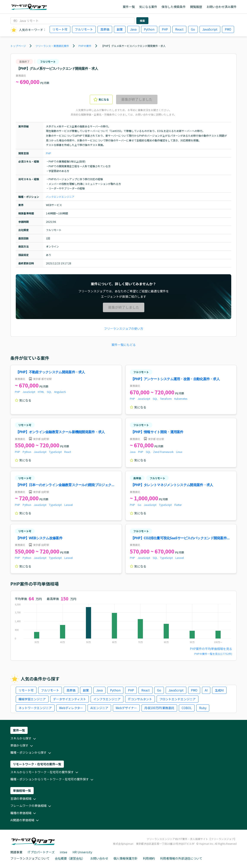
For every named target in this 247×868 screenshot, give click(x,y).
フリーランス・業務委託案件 (52, 46)
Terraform (166, 399)
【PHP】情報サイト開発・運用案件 (157, 432)
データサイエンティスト (70, 699)
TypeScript (55, 452)
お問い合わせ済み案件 (222, 7)
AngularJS (60, 392)
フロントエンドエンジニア (178, 699)
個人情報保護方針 (126, 858)
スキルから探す (24, 739)
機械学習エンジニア (32, 699)
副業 (120, 29)
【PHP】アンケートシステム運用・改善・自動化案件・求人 (175, 379)
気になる (101, 99)
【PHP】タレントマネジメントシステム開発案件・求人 (172, 485)
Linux (179, 452)
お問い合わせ (99, 858)
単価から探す (22, 746)
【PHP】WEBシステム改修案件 (39, 538)
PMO (228, 29)
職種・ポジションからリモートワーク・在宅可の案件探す (52, 779)
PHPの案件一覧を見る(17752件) (213, 654)
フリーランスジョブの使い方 (124, 329)
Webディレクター (71, 708)
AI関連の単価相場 (25, 820)
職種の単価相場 (24, 813)
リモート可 (60, 29)
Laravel (68, 505)
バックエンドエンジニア (60, 197)
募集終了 (24, 61)
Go (193, 29)
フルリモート (84, 29)
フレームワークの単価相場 (31, 806)
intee (64, 852)
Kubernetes (181, 399)
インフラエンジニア (107, 699)
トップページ (18, 46)
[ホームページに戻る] (29, 7)
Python (149, 29)
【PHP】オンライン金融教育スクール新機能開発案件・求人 (60, 432)
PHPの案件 (85, 46)
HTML (41, 392)
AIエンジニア (99, 708)
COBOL (187, 708)
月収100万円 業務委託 (159, 708)
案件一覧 (129, 7)
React (179, 29)
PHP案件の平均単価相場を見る (211, 649)
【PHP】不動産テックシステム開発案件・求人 (50, 372)
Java (133, 29)
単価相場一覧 (22, 790)
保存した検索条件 (174, 7)
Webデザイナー (126, 708)
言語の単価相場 (24, 799)
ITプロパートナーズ (41, 852)
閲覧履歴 (196, 7)
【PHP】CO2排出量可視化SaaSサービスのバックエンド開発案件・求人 (180, 538)
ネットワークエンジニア (35, 708)
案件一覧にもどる (124, 345)
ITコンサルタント (140, 699)
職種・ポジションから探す (31, 753)
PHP (165, 29)
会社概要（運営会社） (70, 858)
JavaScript (210, 29)
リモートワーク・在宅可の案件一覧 (37, 764)
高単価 (105, 29)
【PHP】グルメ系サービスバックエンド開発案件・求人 (133, 46)
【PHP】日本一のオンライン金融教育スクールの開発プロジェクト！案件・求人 (64, 485)
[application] (123, 625)
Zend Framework (163, 452)
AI (206, 690)
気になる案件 (148, 7)
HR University (82, 852)
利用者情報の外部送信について (181, 858)
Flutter (178, 505)
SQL (49, 392)
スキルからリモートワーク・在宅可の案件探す (45, 772)
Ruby (203, 708)
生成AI (219, 690)
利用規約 (149, 858)
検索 (142, 21)
